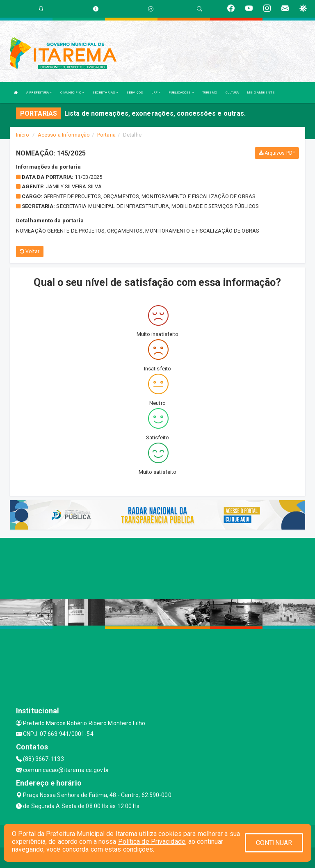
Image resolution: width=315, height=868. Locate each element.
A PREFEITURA (39, 93)
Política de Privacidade (152, 842)
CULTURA (232, 93)
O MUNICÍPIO (72, 93)
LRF (156, 93)
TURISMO (210, 93)
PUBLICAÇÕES (181, 93)
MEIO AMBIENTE (261, 93)
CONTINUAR (274, 843)
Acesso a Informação (64, 135)
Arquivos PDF (277, 153)
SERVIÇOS (135, 93)
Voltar (30, 251)
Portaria (106, 135)
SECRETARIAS (105, 93)
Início (23, 135)
